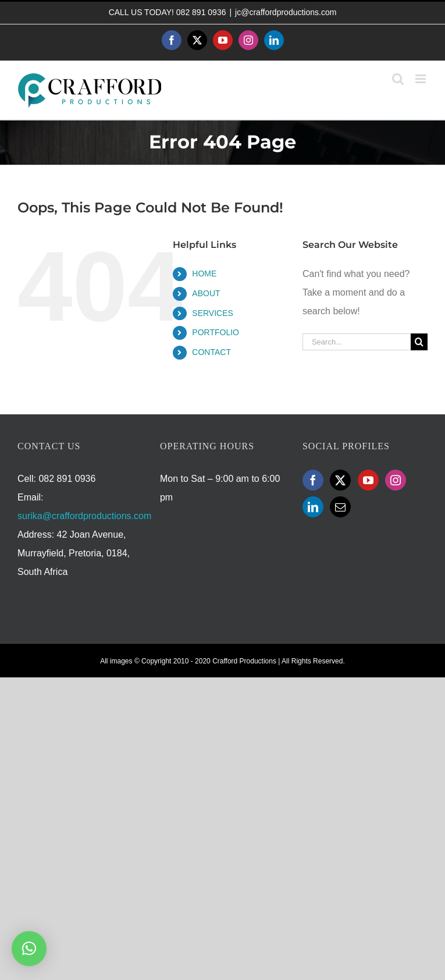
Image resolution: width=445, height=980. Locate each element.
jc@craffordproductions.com (286, 12)
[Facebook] (313, 480)
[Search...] (357, 342)
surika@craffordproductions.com (84, 516)
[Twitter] (340, 480)
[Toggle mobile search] (398, 79)
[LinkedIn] (313, 507)
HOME (204, 274)
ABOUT (206, 293)
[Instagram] (396, 480)
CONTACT (211, 352)
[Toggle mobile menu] (421, 79)
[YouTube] (368, 480)
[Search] (419, 342)
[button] (29, 949)
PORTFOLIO (216, 332)
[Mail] (340, 507)
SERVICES (213, 313)
